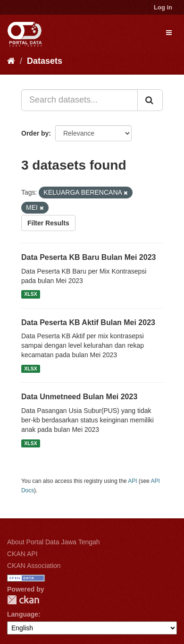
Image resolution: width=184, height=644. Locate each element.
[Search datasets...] (79, 100)
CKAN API (22, 554)
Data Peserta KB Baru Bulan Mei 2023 (88, 257)
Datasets (45, 61)
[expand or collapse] (169, 33)
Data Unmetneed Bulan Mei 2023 (79, 397)
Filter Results (48, 223)
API (132, 481)
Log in (163, 7)
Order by (35, 133)
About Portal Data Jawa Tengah (54, 542)
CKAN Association (34, 566)
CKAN (23, 600)
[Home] (11, 61)
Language (23, 614)
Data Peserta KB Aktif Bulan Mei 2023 (88, 322)
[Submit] (150, 100)
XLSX (30, 294)
